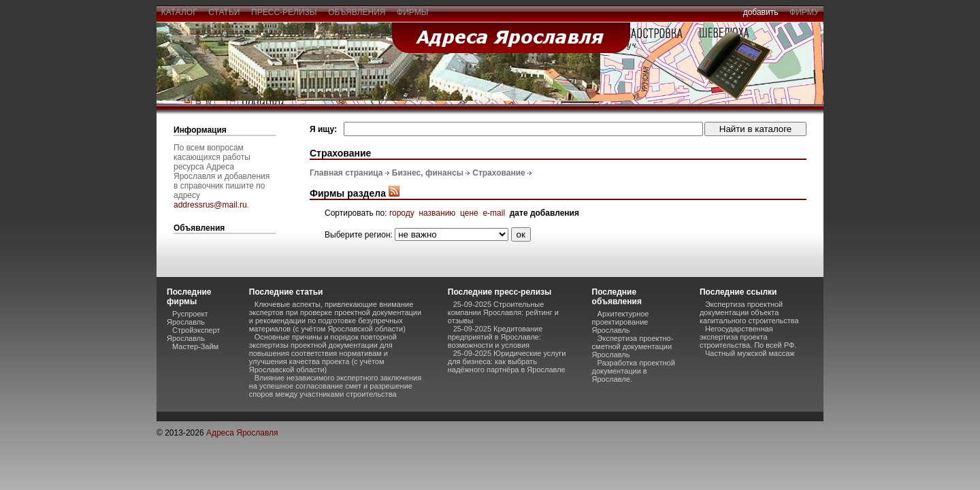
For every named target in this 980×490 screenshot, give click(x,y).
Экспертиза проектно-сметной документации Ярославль (633, 346)
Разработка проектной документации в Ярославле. (634, 371)
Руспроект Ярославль (187, 318)
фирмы (412, 12)
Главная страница (346, 173)
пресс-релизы (284, 12)
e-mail (494, 213)
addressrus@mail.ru (210, 205)
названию (437, 213)
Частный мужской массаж (750, 353)
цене (469, 213)
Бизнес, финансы (428, 173)
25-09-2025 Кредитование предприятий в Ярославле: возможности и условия (495, 337)
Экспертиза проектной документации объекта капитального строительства (749, 312)
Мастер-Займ (195, 346)
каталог (179, 12)
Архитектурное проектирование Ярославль (621, 322)
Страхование (499, 173)
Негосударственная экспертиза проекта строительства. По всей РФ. (748, 337)
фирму (804, 12)
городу (402, 213)
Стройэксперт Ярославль (193, 334)
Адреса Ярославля (242, 433)
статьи (224, 12)
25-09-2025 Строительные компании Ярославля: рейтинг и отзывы (503, 312)
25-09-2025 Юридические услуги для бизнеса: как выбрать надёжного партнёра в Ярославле (507, 361)
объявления (357, 12)
